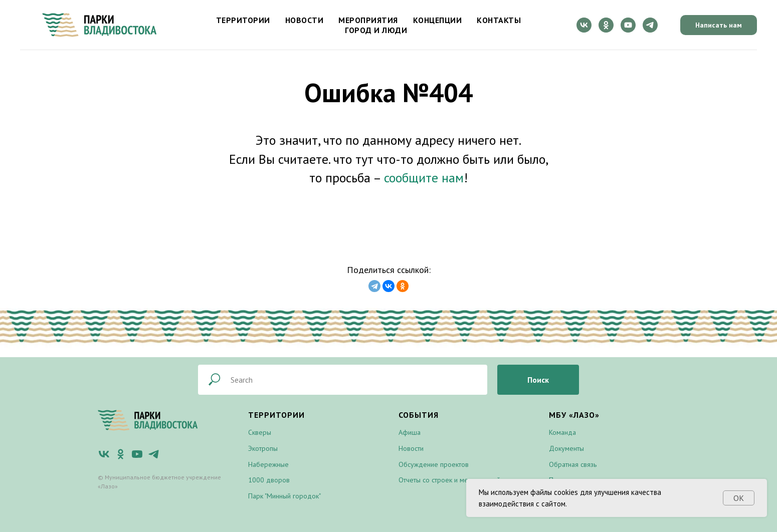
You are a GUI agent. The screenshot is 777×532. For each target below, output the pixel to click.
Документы (566, 448)
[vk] (584, 25)
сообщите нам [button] (424, 178)
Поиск (538, 380)
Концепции (438, 20)
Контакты (499, 20)
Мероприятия (368, 20)
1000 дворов (269, 480)
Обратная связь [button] (573, 464)
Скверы (260, 432)
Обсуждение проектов (434, 464)
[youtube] (628, 25)
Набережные (268, 464)
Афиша (410, 432)
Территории (243, 20)
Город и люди (376, 30)
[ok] (606, 25)
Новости (305, 20)
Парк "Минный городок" (284, 496)
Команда (562, 432)
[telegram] (650, 25)
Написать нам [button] (719, 25)
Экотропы (263, 448)
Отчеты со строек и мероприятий (449, 480)
